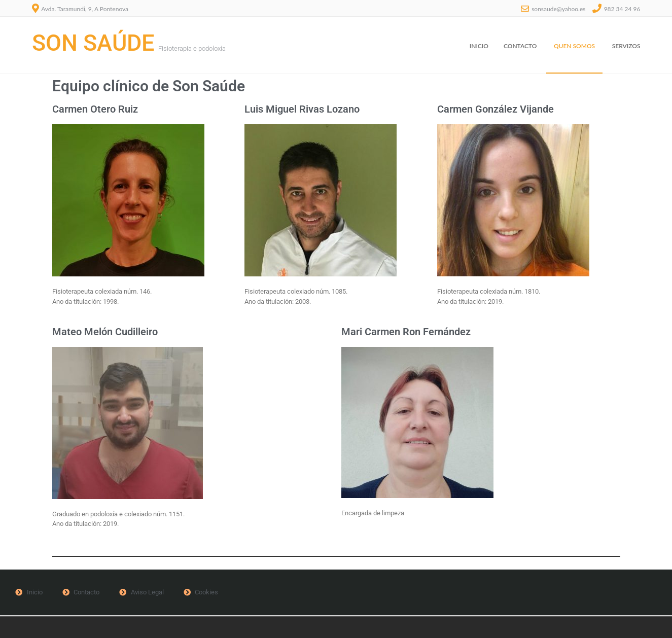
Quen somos (574, 46)
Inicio (479, 46)
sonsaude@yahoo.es (558, 9)
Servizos (626, 46)
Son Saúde (93, 43)
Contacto (520, 46)
